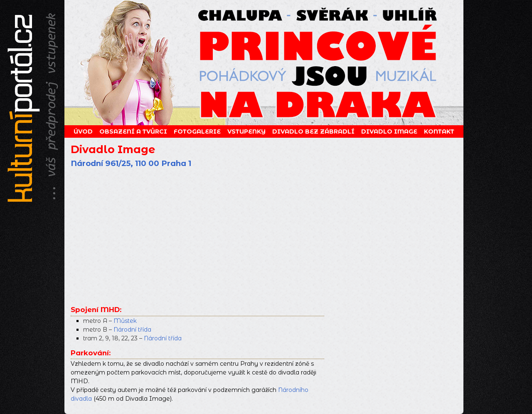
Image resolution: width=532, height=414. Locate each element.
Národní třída (132, 330)
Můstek (125, 321)
